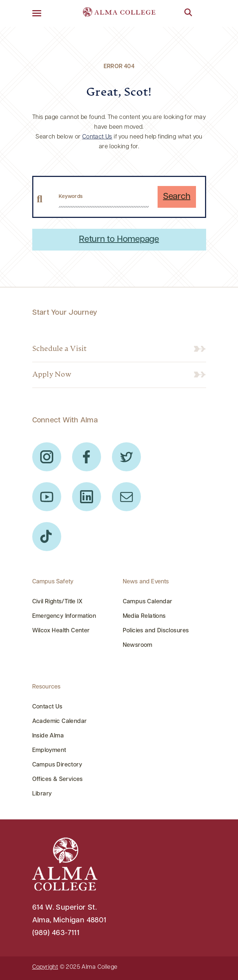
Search (177, 197)
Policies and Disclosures (156, 631)
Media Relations (144, 616)
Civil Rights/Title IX (58, 602)
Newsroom (138, 645)
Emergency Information (64, 616)
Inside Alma (48, 736)
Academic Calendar (60, 721)
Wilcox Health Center (61, 631)
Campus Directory (57, 765)
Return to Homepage (119, 240)
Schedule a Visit (60, 349)
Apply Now (52, 375)
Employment (49, 750)
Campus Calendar (148, 602)
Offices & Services (58, 780)
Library (42, 794)
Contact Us (97, 137)
